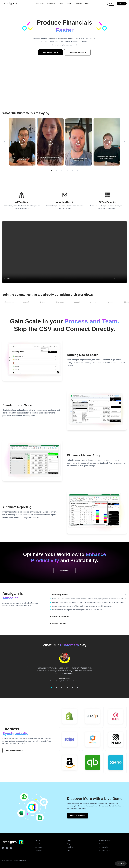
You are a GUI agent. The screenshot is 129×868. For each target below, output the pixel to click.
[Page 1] (51, 170)
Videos (69, 4)
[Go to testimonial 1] (51, 687)
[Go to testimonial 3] (62, 687)
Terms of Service (104, 850)
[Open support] (121, 864)
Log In (111, 4)
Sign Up (37, 841)
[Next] (124, 142)
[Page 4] (67, 170)
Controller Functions (88, 617)
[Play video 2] (50, 142)
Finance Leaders (88, 624)
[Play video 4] (107, 142)
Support (69, 850)
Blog (87, 4)
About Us (38, 844)
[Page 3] (62, 170)
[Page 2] (57, 170)
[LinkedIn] (3, 848)
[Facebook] (7, 848)
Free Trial (122, 4)
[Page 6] (78, 170)
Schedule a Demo (77, 52)
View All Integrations (14, 750)
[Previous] (5, 142)
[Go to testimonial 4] (67, 687)
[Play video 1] (22, 142)
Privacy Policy (104, 847)
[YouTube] (11, 848)
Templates (78, 4)
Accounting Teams (88, 595)
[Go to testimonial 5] (72, 687)
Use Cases (40, 4)
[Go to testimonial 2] (57, 687)
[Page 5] (72, 170)
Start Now (64, 571)
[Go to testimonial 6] (78, 687)
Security (102, 844)
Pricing (61, 4)
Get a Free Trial (50, 52)
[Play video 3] (79, 142)
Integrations (51, 4)
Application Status (105, 841)
